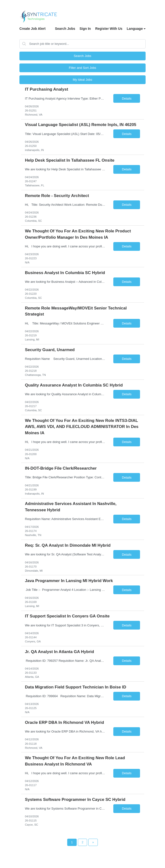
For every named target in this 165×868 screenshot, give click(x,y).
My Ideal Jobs (82, 80)
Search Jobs (65, 29)
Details (127, 99)
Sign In (85, 29)
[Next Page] (93, 842)
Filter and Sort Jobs (83, 68)
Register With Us (109, 29)
